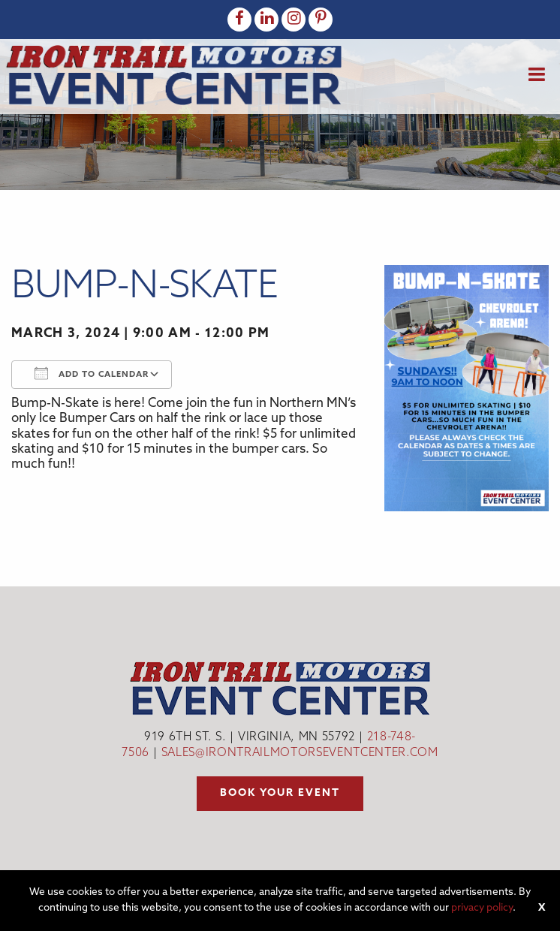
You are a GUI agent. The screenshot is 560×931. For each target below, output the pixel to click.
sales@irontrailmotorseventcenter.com (300, 753)
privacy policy (482, 908)
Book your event (280, 793)
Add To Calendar (92, 373)
